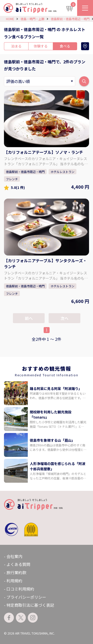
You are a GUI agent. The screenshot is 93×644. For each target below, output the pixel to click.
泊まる (16, 46)
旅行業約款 (16, 572)
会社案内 (14, 556)
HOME (10, 19)
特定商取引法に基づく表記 (30, 605)
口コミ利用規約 (20, 589)
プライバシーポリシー (26, 597)
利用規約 (14, 581)
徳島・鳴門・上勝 (32, 19)
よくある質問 (18, 564)
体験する (41, 46)
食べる (65, 46)
